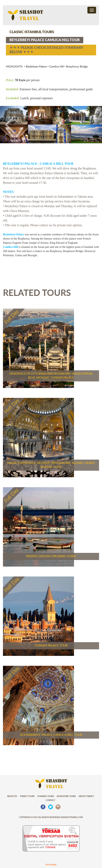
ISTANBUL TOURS (46, 796)
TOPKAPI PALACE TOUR (51, 646)
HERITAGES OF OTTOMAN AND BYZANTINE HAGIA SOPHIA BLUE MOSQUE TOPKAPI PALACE (51, 376)
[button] (8, 125)
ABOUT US (12, 796)
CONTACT (51, 800)
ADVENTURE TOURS (66, 796)
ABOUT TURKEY (86, 796)
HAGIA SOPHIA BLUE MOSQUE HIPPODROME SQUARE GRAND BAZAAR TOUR (51, 465)
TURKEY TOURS (27, 796)
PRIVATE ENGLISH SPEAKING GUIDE (51, 556)
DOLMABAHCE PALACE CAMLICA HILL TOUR (51, 735)
